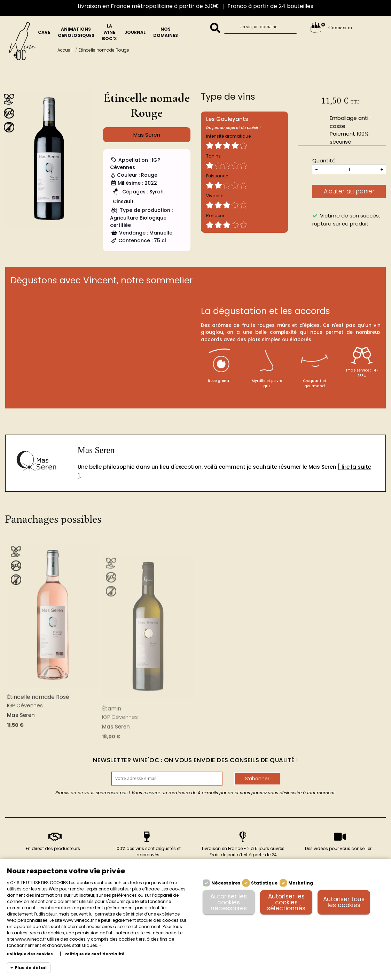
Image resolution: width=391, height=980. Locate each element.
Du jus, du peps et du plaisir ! (233, 128)
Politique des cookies (30, 954)
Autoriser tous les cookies (344, 902)
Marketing (301, 883)
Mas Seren (96, 450)
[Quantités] (349, 169)
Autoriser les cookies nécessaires (229, 902)
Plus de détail (31, 968)
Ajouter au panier (349, 191)
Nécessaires (226, 883)
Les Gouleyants (227, 119)
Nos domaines (166, 32)
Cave (44, 32)
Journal (135, 32)
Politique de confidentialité (94, 954)
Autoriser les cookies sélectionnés (286, 902)
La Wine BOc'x (110, 32)
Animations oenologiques (76, 32)
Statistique (264, 883)
